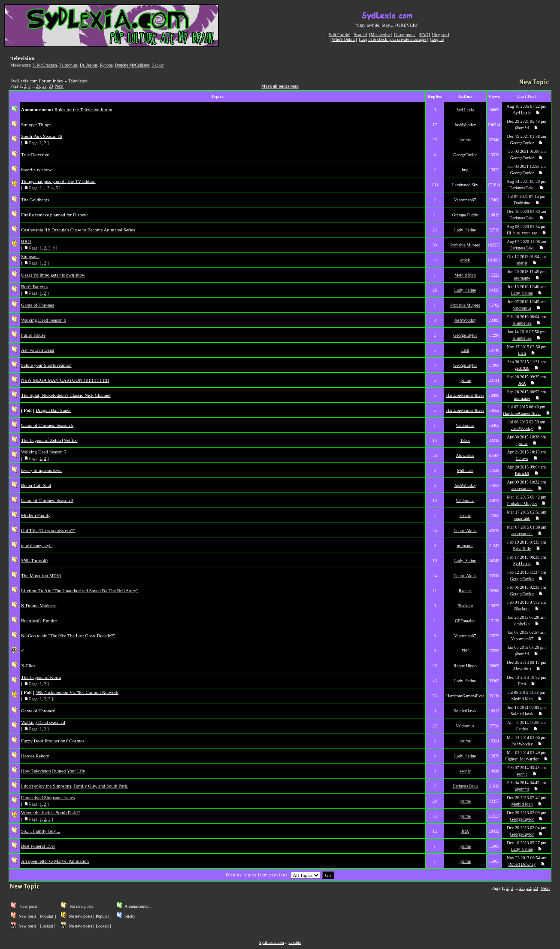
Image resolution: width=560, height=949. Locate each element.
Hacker (158, 65)
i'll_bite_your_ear (522, 233)
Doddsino (522, 203)
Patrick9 (522, 473)
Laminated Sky (465, 185)
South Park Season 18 (42, 136)
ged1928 (522, 368)
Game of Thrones (38, 305)
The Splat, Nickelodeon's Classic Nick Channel (66, 395)
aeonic (465, 516)
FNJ (465, 651)
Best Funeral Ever (38, 846)
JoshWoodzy (465, 125)
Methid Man (465, 275)
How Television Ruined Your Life (53, 771)
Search (360, 35)
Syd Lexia (465, 110)
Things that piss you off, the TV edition (58, 181)
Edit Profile (339, 35)
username (522, 278)
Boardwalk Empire (39, 620)
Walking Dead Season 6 (44, 320)
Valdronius (68, 65)
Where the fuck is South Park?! (51, 812)
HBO (26, 241)
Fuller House (33, 335)
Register (440, 35)
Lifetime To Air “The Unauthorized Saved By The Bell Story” (80, 590)
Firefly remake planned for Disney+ (55, 215)
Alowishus (465, 455)
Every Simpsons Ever (41, 470)
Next (59, 86)
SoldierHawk (465, 711)
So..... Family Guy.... (41, 831)
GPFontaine (465, 621)
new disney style (37, 545)
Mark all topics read (280, 86)
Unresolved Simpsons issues (48, 797)
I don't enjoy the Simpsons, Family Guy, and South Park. (75, 786)
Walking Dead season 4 (43, 722)
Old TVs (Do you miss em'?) (48, 530)
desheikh (522, 624)
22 (44, 86)
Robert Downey (522, 864)
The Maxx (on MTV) (41, 575)
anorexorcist (522, 488)
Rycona (106, 65)
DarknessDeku (522, 188)
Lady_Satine (465, 230)
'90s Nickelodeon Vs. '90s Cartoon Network (77, 692)
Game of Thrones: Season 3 (47, 500)
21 (38, 86)
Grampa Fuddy (465, 215)
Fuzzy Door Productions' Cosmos (53, 741)
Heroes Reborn (35, 756)
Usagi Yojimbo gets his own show (53, 275)
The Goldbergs (35, 200)
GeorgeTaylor (522, 143)
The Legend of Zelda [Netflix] (50, 440)
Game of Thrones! (38, 711)
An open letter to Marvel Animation (55, 861)
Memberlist (381, 35)
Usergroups (405, 35)
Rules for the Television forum (83, 109)
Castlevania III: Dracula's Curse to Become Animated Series (78, 230)
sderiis (522, 263)
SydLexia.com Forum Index (37, 81)
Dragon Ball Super (53, 410)
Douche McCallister (132, 65)
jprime (465, 140)
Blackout (465, 606)
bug (465, 170)
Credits (295, 942)
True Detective (35, 155)
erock (465, 260)
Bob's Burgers (34, 286)
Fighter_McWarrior (522, 759)
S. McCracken (44, 65)
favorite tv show (36, 170)
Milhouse (465, 470)
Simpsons (30, 256)
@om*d (522, 128)
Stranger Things (36, 125)
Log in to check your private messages (394, 39)
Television (78, 81)
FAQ (424, 35)
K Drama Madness (39, 605)
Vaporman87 (465, 200)
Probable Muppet (465, 245)
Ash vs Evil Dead (38, 350)
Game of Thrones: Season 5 (47, 425)
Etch (465, 350)
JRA (522, 383)
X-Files (28, 666)
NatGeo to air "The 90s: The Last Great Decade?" (68, 636)
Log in (437, 39)
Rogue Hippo (465, 666)
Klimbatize (522, 323)
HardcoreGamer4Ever (465, 395)
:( (23, 651)
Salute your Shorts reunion (46, 365)
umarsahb (522, 519)
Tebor (465, 440)
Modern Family (36, 515)
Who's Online (344, 39)
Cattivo (522, 458)
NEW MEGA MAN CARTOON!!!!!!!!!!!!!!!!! (65, 380)
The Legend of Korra (41, 677)
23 (51, 86)
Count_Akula (465, 531)
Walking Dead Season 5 (44, 452)
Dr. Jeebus (89, 65)
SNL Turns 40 (34, 560)
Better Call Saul (36, 485)
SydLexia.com (272, 942)
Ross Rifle (522, 549)
